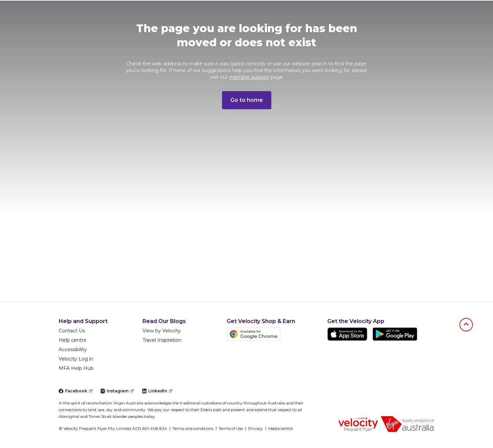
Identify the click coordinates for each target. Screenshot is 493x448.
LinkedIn (157, 391)
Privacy (256, 428)
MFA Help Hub (76, 368)
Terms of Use (231, 428)
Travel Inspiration (162, 340)
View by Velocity (162, 331)
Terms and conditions (193, 428)
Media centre (281, 428)
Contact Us (72, 331)
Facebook (75, 391)
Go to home (247, 100)
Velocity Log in (76, 359)
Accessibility (73, 349)
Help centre (73, 340)
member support (249, 77)
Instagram (117, 391)
